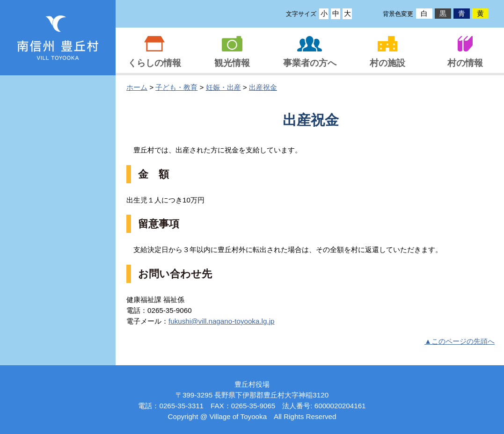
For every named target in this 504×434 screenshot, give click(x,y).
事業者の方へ (310, 63)
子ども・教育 (176, 87)
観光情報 (232, 63)
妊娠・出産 (223, 87)
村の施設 (387, 63)
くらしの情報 (154, 63)
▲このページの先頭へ (460, 341)
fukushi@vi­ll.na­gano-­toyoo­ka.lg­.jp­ (222, 321)
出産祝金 (263, 87)
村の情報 (465, 63)
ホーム (137, 87)
